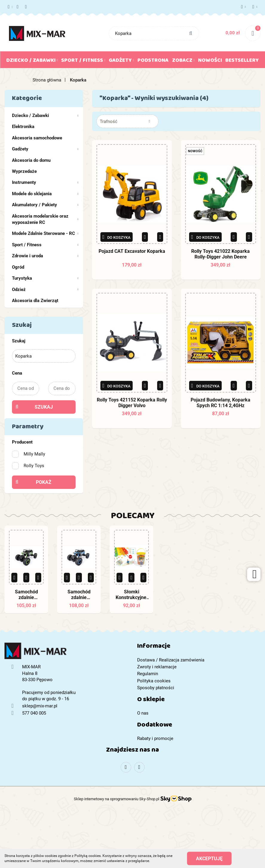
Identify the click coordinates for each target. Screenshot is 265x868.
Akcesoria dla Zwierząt (35, 301)
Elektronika (23, 127)
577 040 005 (10, 7)
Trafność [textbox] (109, 121)
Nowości (210, 61)
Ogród (18, 267)
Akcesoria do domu (31, 160)
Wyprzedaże (24, 171)
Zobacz (183, 61)
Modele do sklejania (45, 194)
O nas (143, 713)
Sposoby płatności (156, 688)
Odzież (45, 290)
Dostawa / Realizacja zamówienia (171, 660)
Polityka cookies (154, 681)
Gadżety (121, 61)
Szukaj (44, 407)
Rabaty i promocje (155, 738)
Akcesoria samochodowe (37, 138)
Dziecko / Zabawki (32, 61)
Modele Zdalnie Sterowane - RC (45, 233)
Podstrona (153, 61)
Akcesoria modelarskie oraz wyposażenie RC (45, 219)
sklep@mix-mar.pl (40, 706)
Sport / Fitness (83, 61)
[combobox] (127, 121)
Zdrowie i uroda (45, 256)
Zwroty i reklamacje (157, 667)
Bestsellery (242, 61)
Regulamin (148, 674)
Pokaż (44, 482)
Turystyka (45, 278)
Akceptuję (209, 858)
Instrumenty (45, 182)
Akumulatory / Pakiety (45, 205)
